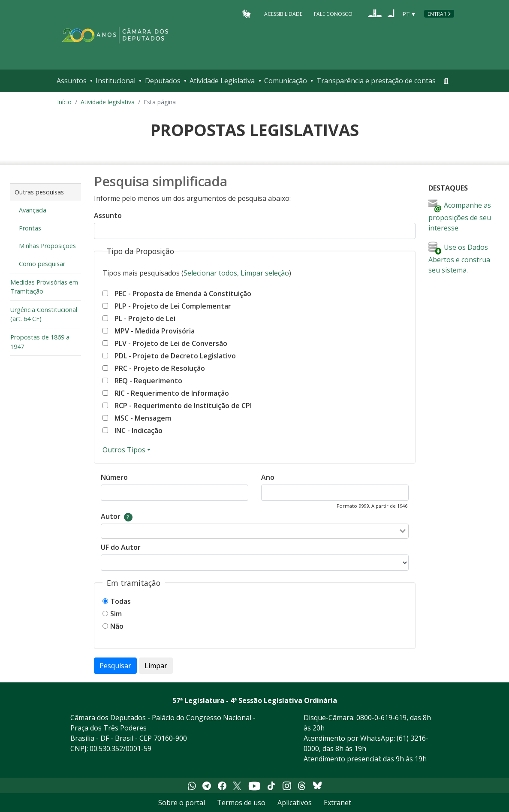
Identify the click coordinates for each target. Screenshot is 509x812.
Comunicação (286, 81)
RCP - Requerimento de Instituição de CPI (183, 406)
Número (114, 477)
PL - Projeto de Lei (145, 318)
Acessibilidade (283, 14)
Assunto (108, 215)
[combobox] (249, 531)
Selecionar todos (210, 273)
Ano (268, 477)
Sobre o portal (182, 803)
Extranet (337, 803)
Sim (116, 614)
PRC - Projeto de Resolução (160, 368)
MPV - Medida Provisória (155, 331)
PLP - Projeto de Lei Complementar (173, 306)
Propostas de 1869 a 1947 (40, 342)
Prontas (30, 228)
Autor (111, 516)
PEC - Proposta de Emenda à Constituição (183, 294)
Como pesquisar (42, 264)
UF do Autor (121, 547)
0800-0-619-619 (381, 718)
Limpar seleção (265, 273)
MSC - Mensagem (143, 418)
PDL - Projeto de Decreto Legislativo (175, 356)
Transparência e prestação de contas (376, 81)
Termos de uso (241, 803)
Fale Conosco (333, 14)
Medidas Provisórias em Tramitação (44, 287)
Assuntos (72, 81)
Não (117, 626)
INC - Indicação (139, 430)
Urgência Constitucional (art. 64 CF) (44, 314)
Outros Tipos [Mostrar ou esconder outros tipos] (124, 450)
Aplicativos (295, 803)
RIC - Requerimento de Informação (172, 393)
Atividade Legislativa (222, 81)
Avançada (33, 210)
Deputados (163, 81)
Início (64, 102)
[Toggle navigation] (446, 81)
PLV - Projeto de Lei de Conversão (171, 343)
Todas (120, 601)
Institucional (116, 81)
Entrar (437, 14)
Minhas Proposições (47, 246)
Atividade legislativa (108, 102)
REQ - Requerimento (148, 381)
